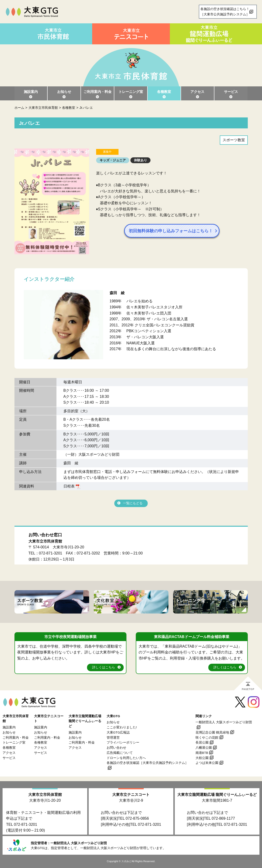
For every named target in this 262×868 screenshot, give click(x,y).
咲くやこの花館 (207, 738)
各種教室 (164, 92)
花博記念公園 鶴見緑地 (212, 732)
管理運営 (113, 738)
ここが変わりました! (122, 727)
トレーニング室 (131, 92)
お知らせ (64, 92)
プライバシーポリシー (123, 743)
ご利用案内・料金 (98, 92)
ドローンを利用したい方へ (126, 758)
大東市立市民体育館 (43, 108)
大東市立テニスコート (131, 795)
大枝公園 (202, 758)
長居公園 (202, 743)
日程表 (69, 486)
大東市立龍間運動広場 (217, 795)
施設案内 (31, 92)
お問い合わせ (116, 748)
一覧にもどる (133, 503)
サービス (231, 92)
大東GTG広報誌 (118, 732)
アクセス (197, 92)
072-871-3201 (51, 553)
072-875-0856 (137, 818)
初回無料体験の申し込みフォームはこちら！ (173, 231)
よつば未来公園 (207, 763)
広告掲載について (120, 753)
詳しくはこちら (104, 667)
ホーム (19, 108)
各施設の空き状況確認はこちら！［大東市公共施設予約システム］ (225, 12)
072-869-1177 (223, 818)
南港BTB (202, 753)
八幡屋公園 (204, 748)
